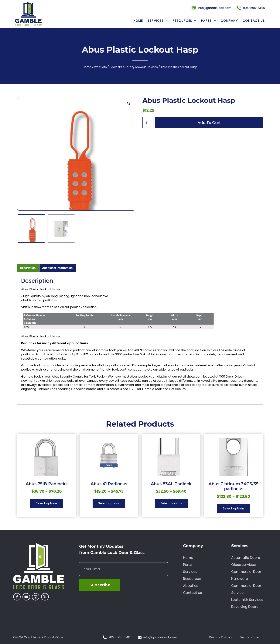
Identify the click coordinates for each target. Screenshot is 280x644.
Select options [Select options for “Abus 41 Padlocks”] (109, 503)
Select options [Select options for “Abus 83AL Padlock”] (171, 503)
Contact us (254, 21)
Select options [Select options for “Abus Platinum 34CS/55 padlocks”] (234, 508)
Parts (208, 21)
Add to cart (209, 123)
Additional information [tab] (57, 268)
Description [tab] (28, 268)
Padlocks (116, 68)
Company (229, 21)
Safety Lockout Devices (141, 68)
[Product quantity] (148, 123)
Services (158, 21)
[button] (129, 104)
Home (138, 21)
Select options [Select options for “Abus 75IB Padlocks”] (47, 503)
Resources (184, 21)
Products (100, 68)
